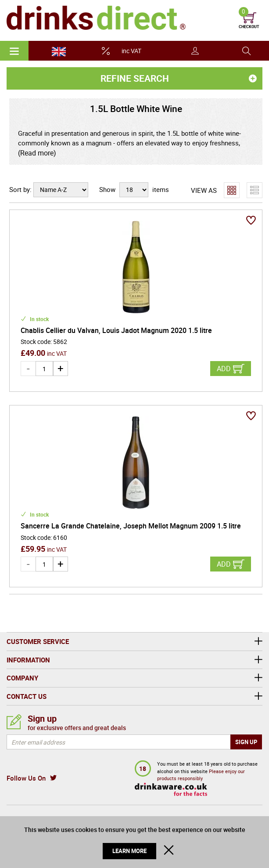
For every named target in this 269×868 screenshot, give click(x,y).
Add (224, 369)
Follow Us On (26, 778)
